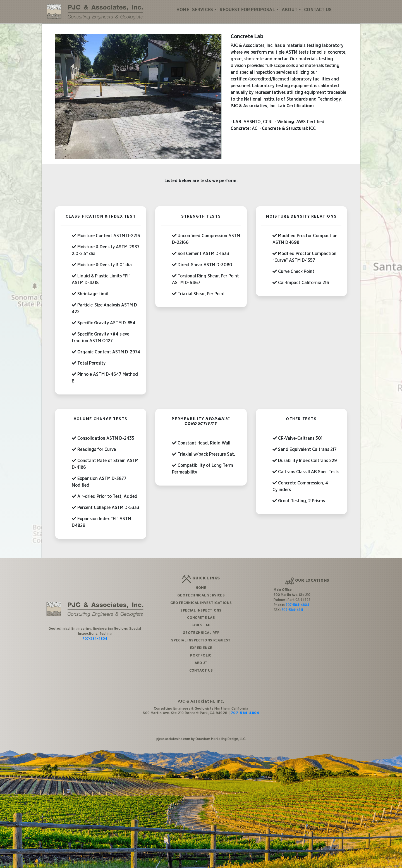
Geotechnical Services (201, 589)
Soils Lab (201, 619)
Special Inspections (201, 604)
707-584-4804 (95, 633)
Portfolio (201, 650)
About (289, 10)
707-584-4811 (292, 604)
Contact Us (318, 10)
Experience (201, 642)
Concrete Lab (201, 612)
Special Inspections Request (201, 634)
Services (203, 10)
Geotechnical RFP (201, 627)
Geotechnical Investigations (201, 597)
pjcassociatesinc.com (173, 733)
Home (183, 10)
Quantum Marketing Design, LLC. (221, 733)
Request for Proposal (247, 10)
